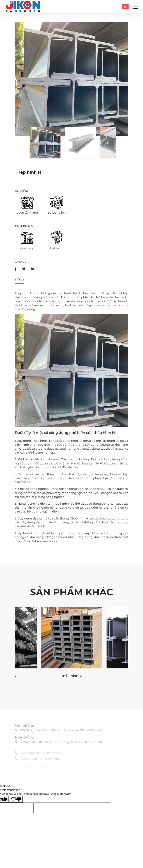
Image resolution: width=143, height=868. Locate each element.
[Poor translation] (16, 799)
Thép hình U (71, 676)
